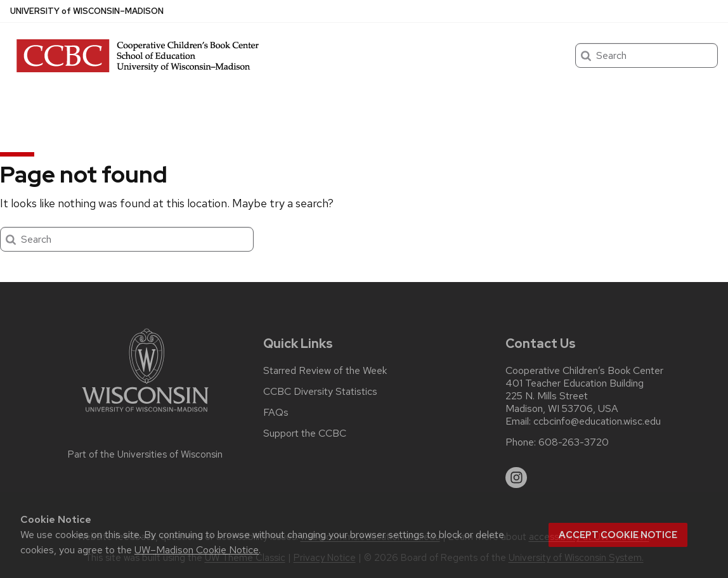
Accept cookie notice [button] (618, 535)
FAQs (276, 413)
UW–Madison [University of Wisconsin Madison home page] (87, 11)
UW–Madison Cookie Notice (197, 550)
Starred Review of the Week (325, 371)
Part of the (145, 454)
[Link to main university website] (145, 414)
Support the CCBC (305, 433)
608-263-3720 (574, 442)
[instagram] (516, 478)
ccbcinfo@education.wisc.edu (597, 421)
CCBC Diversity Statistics (320, 392)
